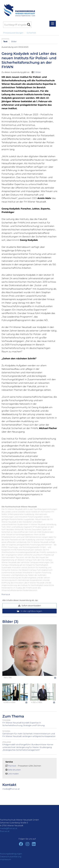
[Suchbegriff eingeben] (17, 25)
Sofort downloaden (30, 605)
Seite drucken (14, 770)
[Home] (18, 9)
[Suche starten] (29, 25)
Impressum (6, 859)
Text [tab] (5, 41)
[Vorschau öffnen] (29, 650)
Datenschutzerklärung (11, 857)
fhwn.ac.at (6, 594)
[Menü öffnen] (53, 24)
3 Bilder (38, 72)
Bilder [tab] (14, 41)
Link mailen (13, 774)
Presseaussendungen (13, 33)
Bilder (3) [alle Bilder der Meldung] (10, 622)
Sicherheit (31, 33)
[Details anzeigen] (55, 678)
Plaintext (12, 766)
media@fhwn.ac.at (11, 789)
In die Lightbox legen (30, 611)
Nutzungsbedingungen (11, 854)
